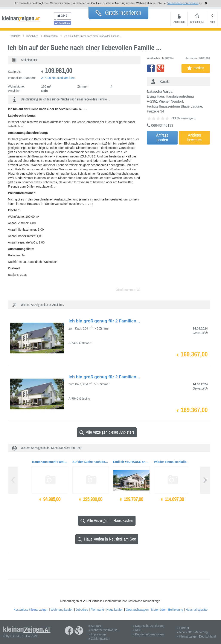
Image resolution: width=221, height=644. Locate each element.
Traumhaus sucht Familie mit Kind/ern (50, 462)
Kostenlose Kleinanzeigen (31, 610)
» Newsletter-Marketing (192, 632)
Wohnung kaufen (62, 610)
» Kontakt (95, 626)
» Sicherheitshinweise (103, 630)
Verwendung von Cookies (183, 3)
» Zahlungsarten (99, 639)
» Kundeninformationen (148, 634)
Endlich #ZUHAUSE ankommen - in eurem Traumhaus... (131, 462)
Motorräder (158, 610)
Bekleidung (176, 610)
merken (196, 68)
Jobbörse (82, 610)
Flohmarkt (97, 610)
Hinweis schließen (206, 3)
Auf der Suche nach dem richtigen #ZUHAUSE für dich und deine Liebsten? (91, 462)
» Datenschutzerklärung (148, 626)
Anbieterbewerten (194, 138)
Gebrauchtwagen (137, 610)
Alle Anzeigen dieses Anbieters (107, 432)
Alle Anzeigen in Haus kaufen (107, 521)
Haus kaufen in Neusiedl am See (107, 539)
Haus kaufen (115, 610)
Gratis (118, 13)
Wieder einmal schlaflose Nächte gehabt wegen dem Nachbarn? (172, 462)
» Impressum (97, 634)
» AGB (137, 630)
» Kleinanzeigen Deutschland (196, 636)
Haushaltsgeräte (197, 610)
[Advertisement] (184, 176)
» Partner (183, 628)
